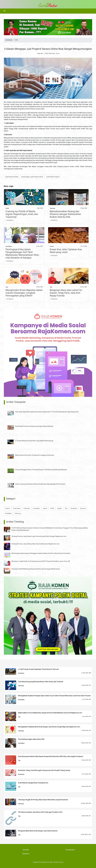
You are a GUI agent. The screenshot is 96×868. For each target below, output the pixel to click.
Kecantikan (36, 508)
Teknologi (52, 208)
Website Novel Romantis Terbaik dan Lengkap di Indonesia (35, 455)
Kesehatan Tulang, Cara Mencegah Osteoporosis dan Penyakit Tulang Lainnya (44, 770)
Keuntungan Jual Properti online (32, 177)
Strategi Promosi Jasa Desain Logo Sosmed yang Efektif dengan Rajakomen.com (39, 536)
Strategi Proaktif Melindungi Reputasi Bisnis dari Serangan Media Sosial (36, 569)
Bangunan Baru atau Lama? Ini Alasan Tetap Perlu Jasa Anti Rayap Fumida (66, 293)
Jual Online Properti (53, 177)
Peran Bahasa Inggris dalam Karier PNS (31, 739)
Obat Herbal (17, 508)
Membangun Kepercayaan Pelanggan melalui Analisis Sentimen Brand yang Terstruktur (41, 553)
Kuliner (52, 246)
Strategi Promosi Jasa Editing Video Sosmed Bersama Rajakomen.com (35, 544)
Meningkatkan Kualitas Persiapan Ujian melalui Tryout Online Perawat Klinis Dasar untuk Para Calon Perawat (54, 696)
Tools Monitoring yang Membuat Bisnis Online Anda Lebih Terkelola (41, 682)
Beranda (26, 850)
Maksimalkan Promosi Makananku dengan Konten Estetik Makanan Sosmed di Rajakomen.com (50, 713)
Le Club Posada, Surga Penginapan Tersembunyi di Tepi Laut (38, 669)
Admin (58, 53)
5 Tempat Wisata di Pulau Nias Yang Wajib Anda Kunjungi (34, 441)
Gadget (59, 508)
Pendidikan (9, 246)
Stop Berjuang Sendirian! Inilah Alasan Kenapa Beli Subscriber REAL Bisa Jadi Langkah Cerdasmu (51, 756)
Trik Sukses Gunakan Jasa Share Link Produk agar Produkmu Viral (40, 812)
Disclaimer (26, 854)
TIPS (16, 40)
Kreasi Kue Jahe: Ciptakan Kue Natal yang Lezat (66, 251)
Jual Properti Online (12, 177)
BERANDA (9, 40)
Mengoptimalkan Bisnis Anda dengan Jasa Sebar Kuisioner (38, 831)
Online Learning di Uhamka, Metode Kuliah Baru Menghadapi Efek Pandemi (40, 484)
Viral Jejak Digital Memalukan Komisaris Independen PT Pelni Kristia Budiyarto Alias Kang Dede (47, 412)
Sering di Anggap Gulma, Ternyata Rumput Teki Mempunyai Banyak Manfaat (41, 470)
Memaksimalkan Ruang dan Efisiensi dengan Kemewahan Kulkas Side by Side (65, 214)
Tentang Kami (70, 850)
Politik (7, 208)
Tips (7, 287)
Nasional (83, 508)
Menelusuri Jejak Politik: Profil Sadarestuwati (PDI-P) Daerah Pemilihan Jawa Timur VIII (41, 561)
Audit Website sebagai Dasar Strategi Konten (33, 783)
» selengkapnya (9, 220)
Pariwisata (27, 508)
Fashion (7, 508)
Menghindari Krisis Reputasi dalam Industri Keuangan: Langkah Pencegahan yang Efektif (24, 293)
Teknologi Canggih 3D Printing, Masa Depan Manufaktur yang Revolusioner (43, 800)
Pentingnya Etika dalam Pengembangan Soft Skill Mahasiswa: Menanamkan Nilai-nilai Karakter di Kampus (23, 254)
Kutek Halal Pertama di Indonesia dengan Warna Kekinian (34, 426)
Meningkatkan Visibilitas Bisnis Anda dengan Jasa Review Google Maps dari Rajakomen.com (49, 727)
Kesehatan (74, 508)
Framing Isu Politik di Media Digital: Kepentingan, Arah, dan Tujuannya (22, 214)
